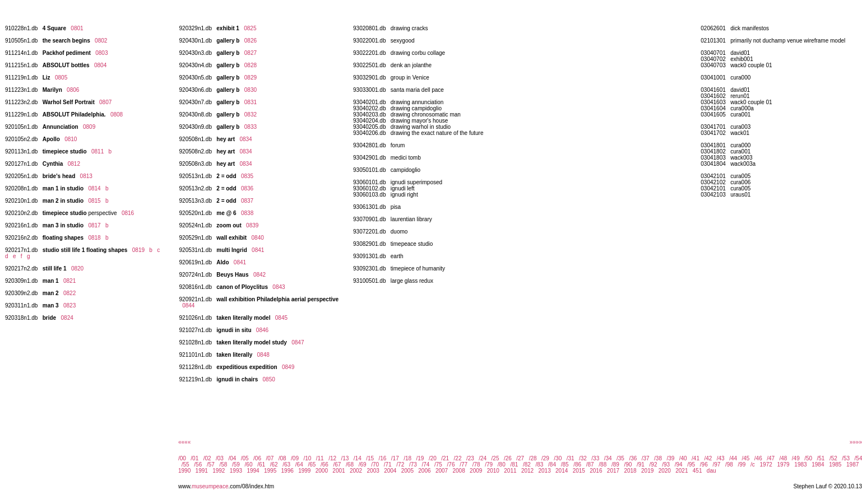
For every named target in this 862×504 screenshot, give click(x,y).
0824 (67, 318)
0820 (77, 269)
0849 (288, 367)
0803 (101, 53)
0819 (138, 250)
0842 (259, 275)
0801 (77, 28)
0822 (69, 293)
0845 (281, 318)
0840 (258, 238)
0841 (258, 250)
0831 (251, 102)
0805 (61, 78)
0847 (298, 342)
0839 (252, 225)
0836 (247, 188)
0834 (245, 139)
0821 (69, 281)
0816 (128, 213)
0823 (69, 305)
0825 (250, 28)
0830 (251, 90)
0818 (94, 238)
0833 (251, 127)
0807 (105, 102)
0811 (98, 151)
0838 (247, 213)
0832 (251, 115)
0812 (74, 164)
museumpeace (210, 486)
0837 (247, 201)
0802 (101, 41)
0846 (262, 330)
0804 (100, 65)
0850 (269, 379)
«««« (184, 442)
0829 (251, 78)
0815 (94, 201)
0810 (71, 139)
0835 (247, 176)
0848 (263, 355)
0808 (117, 115)
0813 (86, 176)
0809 (89, 127)
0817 (94, 225)
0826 (251, 41)
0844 (188, 305)
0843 (279, 287)
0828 (251, 65)
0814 (94, 188)
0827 (251, 53)
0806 (73, 90)
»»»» (856, 442)
